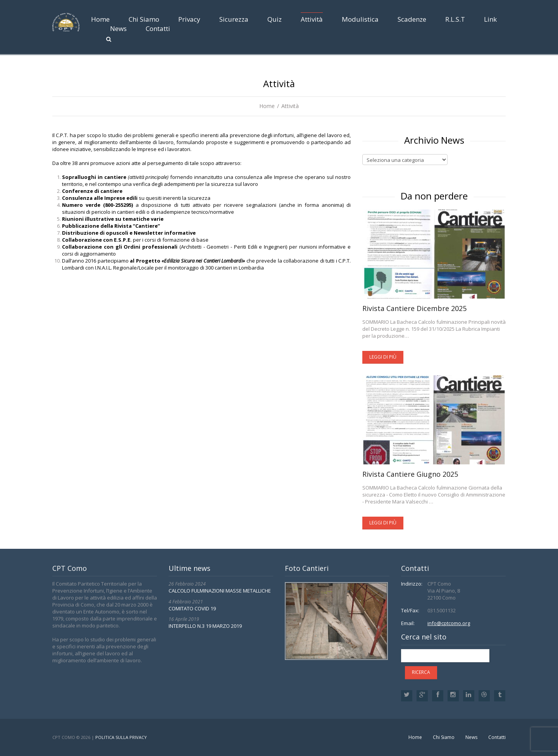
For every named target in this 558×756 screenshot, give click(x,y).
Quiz (275, 19)
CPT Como (64, 737)
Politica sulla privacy (121, 737)
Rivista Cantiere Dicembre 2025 (414, 308)
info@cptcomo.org (449, 623)
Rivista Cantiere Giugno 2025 (410, 474)
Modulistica (360, 19)
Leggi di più (383, 357)
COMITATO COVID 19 (192, 608)
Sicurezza (234, 19)
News (118, 28)
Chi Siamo (144, 19)
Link (490, 19)
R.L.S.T (455, 19)
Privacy (189, 19)
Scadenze (412, 19)
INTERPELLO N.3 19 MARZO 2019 (205, 626)
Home (100, 19)
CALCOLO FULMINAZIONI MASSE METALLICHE (220, 591)
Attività (312, 19)
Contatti (158, 28)
